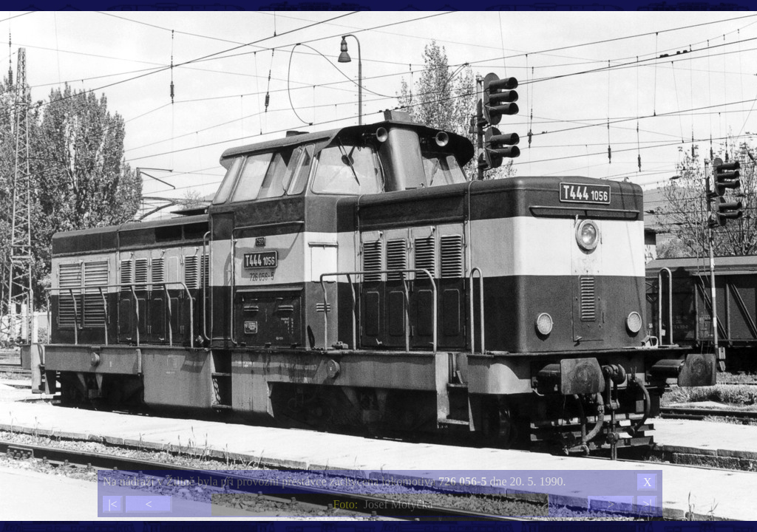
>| (647, 504)
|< (112, 504)
